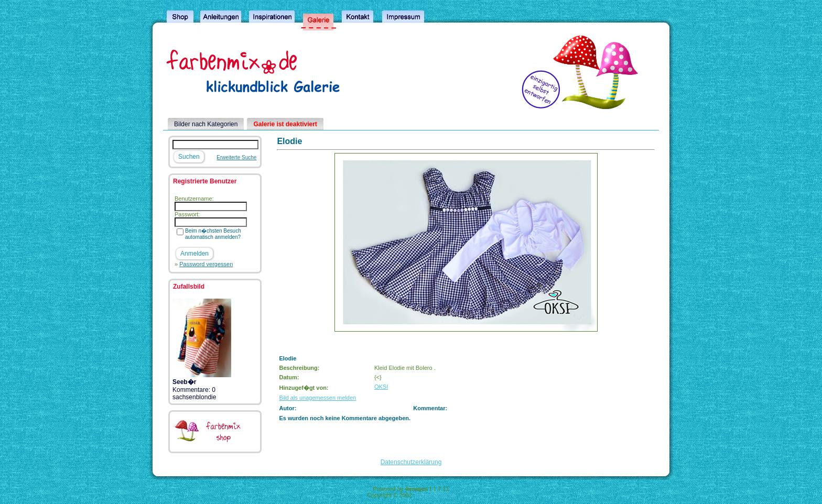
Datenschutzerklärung (411, 462)
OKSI (381, 387)
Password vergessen (206, 264)
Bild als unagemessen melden (317, 398)
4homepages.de (434, 495)
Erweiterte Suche (236, 157)
